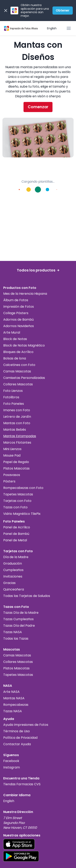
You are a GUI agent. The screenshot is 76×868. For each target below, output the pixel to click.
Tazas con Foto (15, 507)
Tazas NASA (13, 632)
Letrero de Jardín (17, 417)
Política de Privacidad (20, 738)
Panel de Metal (15, 540)
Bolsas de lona (15, 358)
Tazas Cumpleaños (18, 619)
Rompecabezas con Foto (23, 488)
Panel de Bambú (16, 534)
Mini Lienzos (12, 449)
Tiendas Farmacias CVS (22, 784)
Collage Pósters (16, 313)
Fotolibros (11, 397)
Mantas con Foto (17, 423)
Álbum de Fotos (16, 300)
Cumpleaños (13, 570)
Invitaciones (13, 576)
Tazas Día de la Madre (21, 613)
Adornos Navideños (19, 326)
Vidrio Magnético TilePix (22, 514)
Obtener (63, 10)
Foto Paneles (14, 404)
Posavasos (12, 475)
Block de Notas (15, 339)
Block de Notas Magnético (24, 345)
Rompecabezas (16, 705)
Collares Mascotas (18, 384)
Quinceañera (14, 589)
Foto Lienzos (13, 391)
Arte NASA (11, 692)
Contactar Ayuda (17, 744)
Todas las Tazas (16, 639)
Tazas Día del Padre (19, 626)
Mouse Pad (12, 455)
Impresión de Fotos (19, 307)
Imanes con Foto (17, 410)
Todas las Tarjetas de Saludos (27, 596)
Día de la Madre (16, 557)
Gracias (9, 583)
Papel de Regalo (16, 462)
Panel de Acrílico (17, 527)
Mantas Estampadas (20, 436)
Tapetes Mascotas (18, 494)
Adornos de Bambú (18, 320)
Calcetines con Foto (19, 365)
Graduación (13, 563)
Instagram (12, 767)
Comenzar (38, 107)
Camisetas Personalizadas (24, 378)
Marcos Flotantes (17, 442)
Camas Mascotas (17, 371)
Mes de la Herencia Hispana (25, 294)
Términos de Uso (17, 731)
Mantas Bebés (15, 430)
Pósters (9, 481)
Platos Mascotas (16, 468)
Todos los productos (38, 270)
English (52, 28)
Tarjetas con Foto (17, 501)
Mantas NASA (14, 698)
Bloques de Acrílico (18, 352)
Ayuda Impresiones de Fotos (26, 725)
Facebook (11, 761)
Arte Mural (12, 332)
